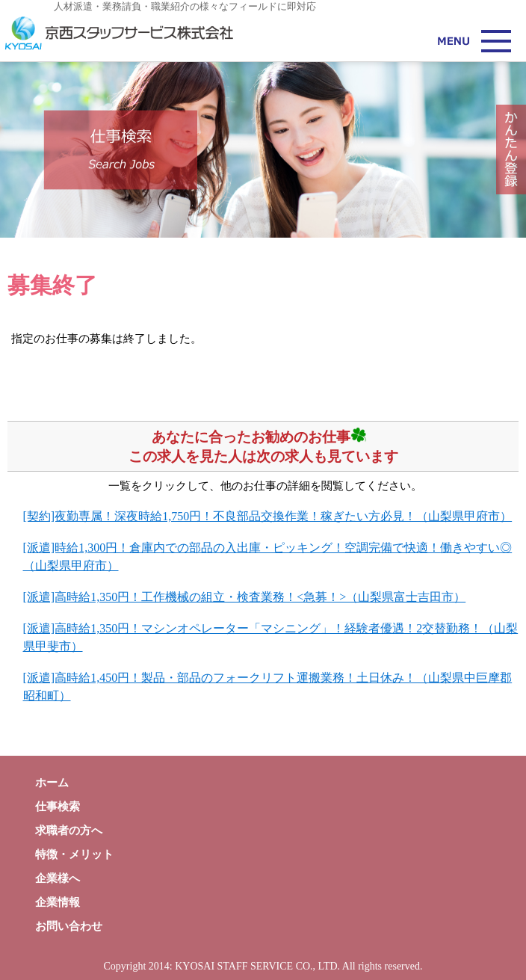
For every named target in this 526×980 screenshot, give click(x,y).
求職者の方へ (69, 830)
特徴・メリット (74, 854)
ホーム (52, 783)
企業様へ (58, 878)
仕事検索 (58, 807)
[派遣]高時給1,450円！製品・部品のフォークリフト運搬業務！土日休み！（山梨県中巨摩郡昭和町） (268, 687)
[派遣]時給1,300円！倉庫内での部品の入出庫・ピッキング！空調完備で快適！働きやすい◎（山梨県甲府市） (268, 557)
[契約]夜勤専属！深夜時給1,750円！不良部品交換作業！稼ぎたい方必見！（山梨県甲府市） (268, 516)
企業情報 (58, 902)
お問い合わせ (69, 926)
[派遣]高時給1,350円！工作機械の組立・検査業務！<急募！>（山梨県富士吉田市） (245, 597)
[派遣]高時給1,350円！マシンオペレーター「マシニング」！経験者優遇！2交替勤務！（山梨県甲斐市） (271, 637)
